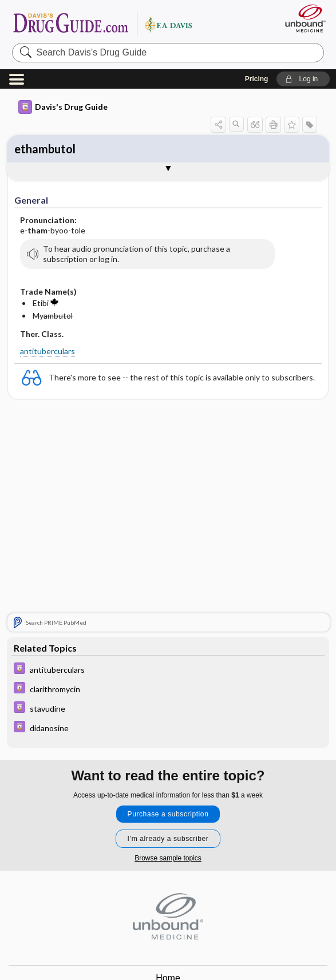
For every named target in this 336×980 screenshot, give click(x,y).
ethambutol (45, 149)
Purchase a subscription (168, 814)
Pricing (257, 79)
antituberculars (48, 351)
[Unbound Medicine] (302, 18)
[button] (303, 79)
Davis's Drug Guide (63, 107)
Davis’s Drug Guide (102, 23)
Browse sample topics (168, 858)
